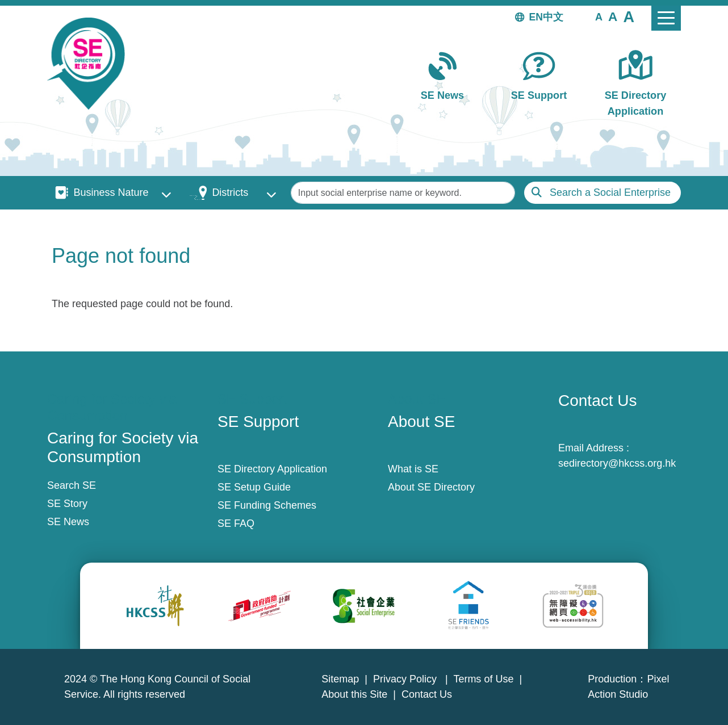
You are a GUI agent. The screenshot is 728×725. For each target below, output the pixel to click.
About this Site (354, 694)
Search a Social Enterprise (610, 192)
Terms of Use (483, 679)
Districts (230, 192)
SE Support (539, 95)
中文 (553, 17)
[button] (599, 16)
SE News (442, 95)
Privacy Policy (406, 679)
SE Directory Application (636, 103)
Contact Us (427, 694)
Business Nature (111, 192)
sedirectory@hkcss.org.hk (617, 463)
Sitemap (340, 679)
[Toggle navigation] (666, 18)
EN (536, 17)
